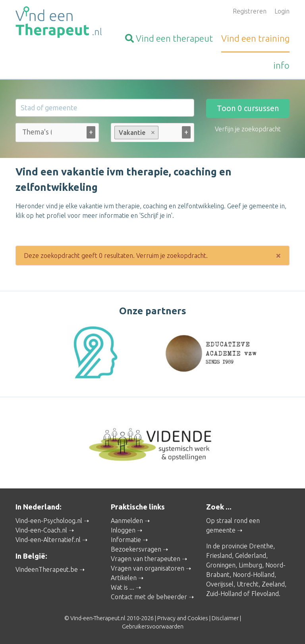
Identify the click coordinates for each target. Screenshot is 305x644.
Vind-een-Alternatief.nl (48, 540)
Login (282, 11)
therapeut (169, 38)
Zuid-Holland (224, 594)
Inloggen (123, 530)
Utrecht (248, 584)
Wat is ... (123, 587)
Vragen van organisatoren (148, 568)
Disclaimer (225, 618)
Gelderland (251, 556)
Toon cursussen (248, 108)
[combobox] (57, 134)
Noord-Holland (254, 575)
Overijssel (220, 584)
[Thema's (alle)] (37, 132)
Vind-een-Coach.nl (41, 530)
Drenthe (261, 546)
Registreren (250, 11)
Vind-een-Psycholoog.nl (49, 521)
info (281, 65)
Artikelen (124, 578)
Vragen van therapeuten (146, 559)
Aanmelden (127, 521)
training (255, 38)
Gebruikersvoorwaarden (153, 627)
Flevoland (265, 594)
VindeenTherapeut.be (47, 569)
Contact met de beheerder (149, 597)
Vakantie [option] (136, 133)
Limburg (250, 565)
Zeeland (273, 584)
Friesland (219, 556)
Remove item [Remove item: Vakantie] (153, 133)
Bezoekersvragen (136, 549)
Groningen (221, 565)
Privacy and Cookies (183, 618)
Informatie (126, 540)
